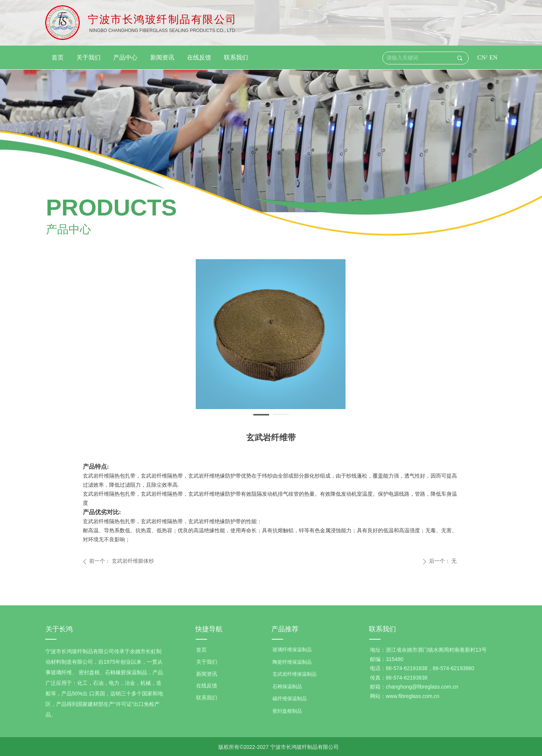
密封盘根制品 (287, 711)
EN (493, 57)
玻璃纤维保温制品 (292, 650)
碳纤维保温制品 (290, 699)
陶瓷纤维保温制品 (292, 662)
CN (481, 57)
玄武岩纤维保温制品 (295, 674)
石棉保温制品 (287, 687)
